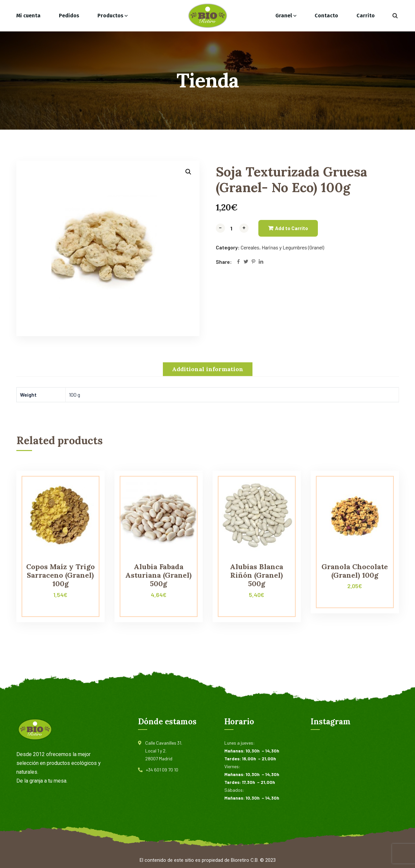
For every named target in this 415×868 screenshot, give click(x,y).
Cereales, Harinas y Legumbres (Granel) (282, 247)
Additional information (208, 369)
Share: (224, 262)
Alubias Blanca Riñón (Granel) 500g (257, 575)
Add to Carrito (292, 228)
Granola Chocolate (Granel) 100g (355, 571)
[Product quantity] (232, 228)
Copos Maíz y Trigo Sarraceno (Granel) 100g (61, 575)
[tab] (208, 369)
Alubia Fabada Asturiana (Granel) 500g (158, 575)
